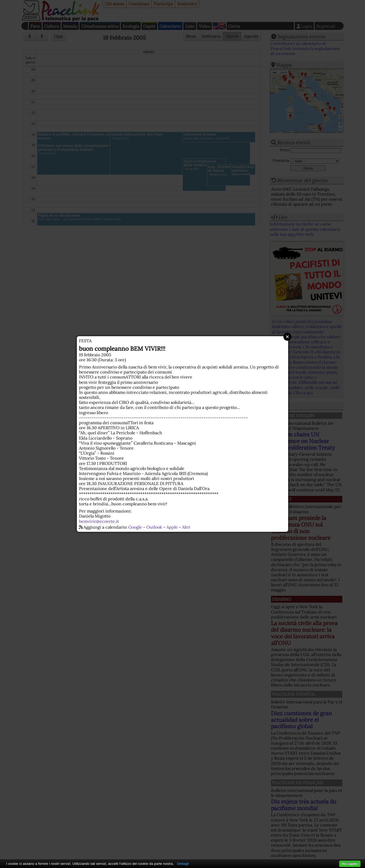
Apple (172, 527)
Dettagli (183, 864)
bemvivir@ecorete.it (99, 521)
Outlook (154, 527)
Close (287, 337)
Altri (186, 527)
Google (135, 527)
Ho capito (350, 864)
